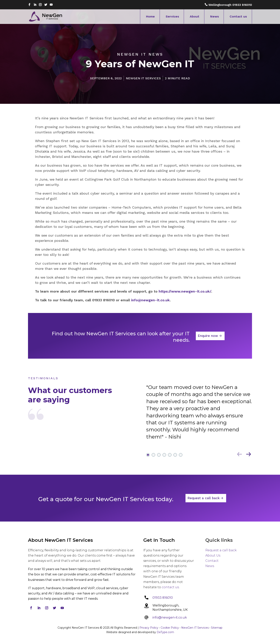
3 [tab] (159, 481)
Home (150, 16)
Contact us (238, 16)
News (215, 16)
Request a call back (203, 514)
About (195, 16)
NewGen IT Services (195, 628)
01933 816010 (163, 598)
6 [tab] (175, 481)
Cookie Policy (170, 628)
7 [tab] (181, 481)
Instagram (40, 5)
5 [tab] (170, 481)
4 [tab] (164, 481)
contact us (170, 587)
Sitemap (217, 628)
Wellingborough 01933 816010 (230, 5)
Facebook (29, 5)
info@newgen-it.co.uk (170, 617)
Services (172, 16)
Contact (212, 561)
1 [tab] (148, 481)
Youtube (51, 5)
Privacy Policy (149, 628)
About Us (213, 555)
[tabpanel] (199, 441)
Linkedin (35, 5)
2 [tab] (153, 481)
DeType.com (165, 632)
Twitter (46, 5)
